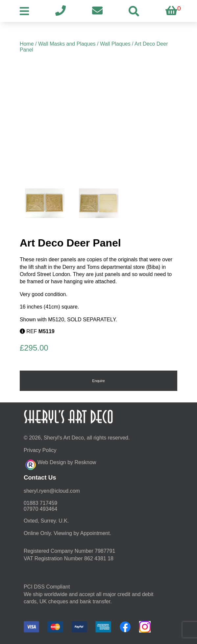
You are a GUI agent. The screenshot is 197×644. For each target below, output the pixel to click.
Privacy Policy (40, 450)
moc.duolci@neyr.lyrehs (52, 491)
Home (27, 44)
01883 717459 (40, 503)
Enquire (98, 381)
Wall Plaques (115, 44)
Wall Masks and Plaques (67, 44)
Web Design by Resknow (61, 464)
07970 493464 (40, 509)
